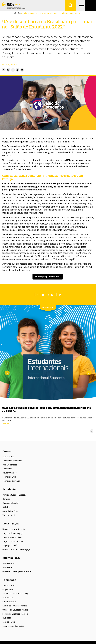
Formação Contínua (11, 481)
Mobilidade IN (8, 563)
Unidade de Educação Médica (15, 610)
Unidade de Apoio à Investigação (17, 549)
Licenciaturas (8, 457)
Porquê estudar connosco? (14, 495)
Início (19, 13)
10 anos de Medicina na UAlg (15, 594)
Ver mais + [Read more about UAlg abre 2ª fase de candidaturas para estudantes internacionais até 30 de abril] (6, 424)
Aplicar (71, 5)
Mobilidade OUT (10, 567)
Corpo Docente (9, 602)
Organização (8, 590)
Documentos (8, 598)
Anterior (7, 373)
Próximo (89, 373)
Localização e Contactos (13, 626)
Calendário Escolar (11, 503)
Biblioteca (7, 507)
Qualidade (7, 618)
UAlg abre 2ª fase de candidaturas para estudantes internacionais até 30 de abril (46, 409)
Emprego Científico (11, 545)
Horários (6, 499)
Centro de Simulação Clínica (15, 606)
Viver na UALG (9, 515)
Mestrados (7, 469)
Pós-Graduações (10, 465)
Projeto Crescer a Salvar (13, 541)
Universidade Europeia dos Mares (17, 571)
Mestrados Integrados (12, 461)
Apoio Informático (10, 511)
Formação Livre (9, 477)
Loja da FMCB (9, 622)
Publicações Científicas (12, 537)
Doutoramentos (10, 473)
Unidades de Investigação (14, 529)
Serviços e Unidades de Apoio (15, 614)
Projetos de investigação (13, 533)
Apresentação (8, 586)
